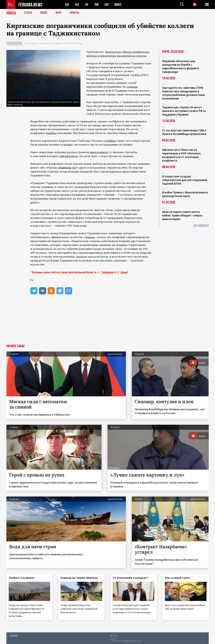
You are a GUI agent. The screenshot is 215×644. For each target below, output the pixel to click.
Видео (44, 13)
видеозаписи (99, 152)
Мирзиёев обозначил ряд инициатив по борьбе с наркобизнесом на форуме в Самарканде (181, 66)
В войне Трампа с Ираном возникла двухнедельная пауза (185, 194)
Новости (11, 13)
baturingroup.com (130, 641)
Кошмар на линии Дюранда (79, 578)
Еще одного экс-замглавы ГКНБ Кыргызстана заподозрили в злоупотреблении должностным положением (183, 93)
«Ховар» (90, 237)
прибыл (51, 133)
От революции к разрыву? (130, 578)
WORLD (118, 5)
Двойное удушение (22, 578)
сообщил (110, 141)
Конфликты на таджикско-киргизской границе (61, 43)
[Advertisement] (107, 322)
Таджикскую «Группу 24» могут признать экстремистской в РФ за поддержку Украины (184, 111)
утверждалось (68, 156)
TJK (87, 5)
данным (132, 87)
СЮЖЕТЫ (74, 13)
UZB (106, 5)
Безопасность (31, 43)
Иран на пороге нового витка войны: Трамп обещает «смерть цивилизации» (182, 215)
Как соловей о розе (178, 578)
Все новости (201, 226)
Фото (58, 13)
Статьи (28, 13)
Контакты (14, 635)
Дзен (124, 272)
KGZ (77, 5)
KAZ (67, 5)
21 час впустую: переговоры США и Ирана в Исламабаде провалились (184, 132)
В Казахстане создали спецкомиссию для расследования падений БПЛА (185, 180)
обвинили (65, 168)
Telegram (107, 272)
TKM (96, 5)
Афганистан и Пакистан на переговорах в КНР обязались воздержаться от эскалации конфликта (181, 155)
